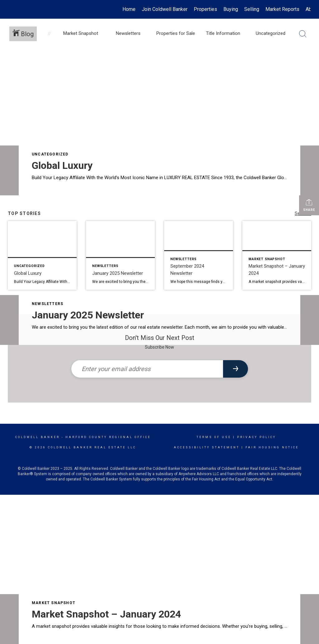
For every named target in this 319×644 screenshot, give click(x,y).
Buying (231, 9)
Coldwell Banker (38, 437)
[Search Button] (303, 34)
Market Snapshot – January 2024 (106, 614)
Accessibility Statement (207, 447)
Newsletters (48, 304)
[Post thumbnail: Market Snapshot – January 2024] (277, 255)
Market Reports (282, 9)
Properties (205, 9)
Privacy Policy (257, 437)
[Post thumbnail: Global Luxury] (42, 255)
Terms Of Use (214, 437)
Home (129, 9)
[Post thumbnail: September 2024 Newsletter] (199, 255)
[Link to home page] (12, 9)
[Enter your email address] (147, 369)
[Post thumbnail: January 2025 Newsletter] (120, 255)
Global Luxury (62, 165)
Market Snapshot (54, 603)
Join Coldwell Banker (165, 9)
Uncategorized (50, 154)
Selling (252, 9)
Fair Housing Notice (272, 447)
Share (309, 205)
